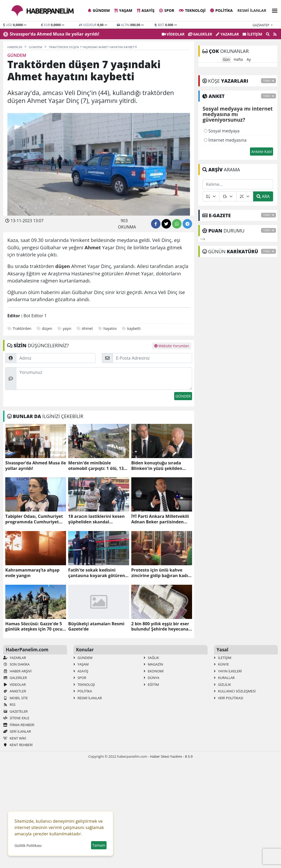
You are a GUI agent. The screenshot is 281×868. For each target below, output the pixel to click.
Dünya (152, 678)
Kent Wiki (15, 738)
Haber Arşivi (17, 671)
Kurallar (224, 678)
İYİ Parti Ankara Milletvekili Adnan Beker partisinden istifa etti (160, 519)
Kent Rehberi (18, 745)
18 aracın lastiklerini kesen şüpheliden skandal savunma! (96, 519)
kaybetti (134, 328)
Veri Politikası (229, 698)
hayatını (110, 328)
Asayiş (146, 10)
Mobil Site (16, 698)
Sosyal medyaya (222, 131)
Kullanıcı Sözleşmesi (235, 691)
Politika (221, 10)
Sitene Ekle (16, 718)
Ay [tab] (249, 59)
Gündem (99, 10)
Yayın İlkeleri (228, 671)
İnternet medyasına (225, 140)
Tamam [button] (99, 845)
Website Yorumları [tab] (172, 346)
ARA (263, 196)
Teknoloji (192, 10)
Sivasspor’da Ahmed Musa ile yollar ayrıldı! (54, 34)
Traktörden (22, 328)
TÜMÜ (269, 81)
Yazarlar (227, 34)
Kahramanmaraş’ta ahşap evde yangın (32, 573)
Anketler (15, 691)
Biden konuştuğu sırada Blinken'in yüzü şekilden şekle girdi (157, 466)
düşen (47, 328)
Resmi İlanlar (252, 10)
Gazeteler (15, 711)
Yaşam (123, 10)
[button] (273, 10)
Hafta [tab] (238, 59)
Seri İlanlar (17, 731)
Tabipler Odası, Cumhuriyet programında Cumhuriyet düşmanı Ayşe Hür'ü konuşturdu (34, 519)
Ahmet (87, 328)
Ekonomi (154, 671)
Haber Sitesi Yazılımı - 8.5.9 (171, 756)
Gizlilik (222, 685)
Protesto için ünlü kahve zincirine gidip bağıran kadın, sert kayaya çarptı (162, 573)
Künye (221, 664)
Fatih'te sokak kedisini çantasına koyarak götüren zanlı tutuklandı (96, 573)
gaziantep (261, 25)
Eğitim (151, 685)
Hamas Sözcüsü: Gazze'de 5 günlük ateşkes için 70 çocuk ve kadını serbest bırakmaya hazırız (35, 627)
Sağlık (151, 658)
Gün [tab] (226, 59)
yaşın (67, 328)
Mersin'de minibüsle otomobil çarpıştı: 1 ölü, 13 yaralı (96, 466)
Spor (167, 10)
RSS (9, 705)
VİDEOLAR (173, 34)
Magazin (153, 664)
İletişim (252, 34)
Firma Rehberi (19, 725)
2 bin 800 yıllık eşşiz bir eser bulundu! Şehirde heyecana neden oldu (160, 627)
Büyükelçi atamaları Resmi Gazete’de (96, 627)
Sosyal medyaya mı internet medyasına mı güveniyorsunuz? (238, 115)
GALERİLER (200, 34)
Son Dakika (16, 664)
